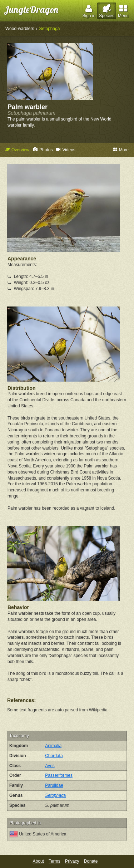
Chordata (54, 756)
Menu (123, 11)
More (121, 150)
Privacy (72, 861)
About (38, 861)
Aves (50, 766)
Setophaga (49, 29)
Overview (17, 150)
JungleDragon (31, 9)
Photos (43, 150)
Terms (54, 861)
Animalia (53, 746)
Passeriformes (59, 775)
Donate (91, 861)
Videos (66, 150)
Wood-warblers (20, 29)
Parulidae (54, 785)
